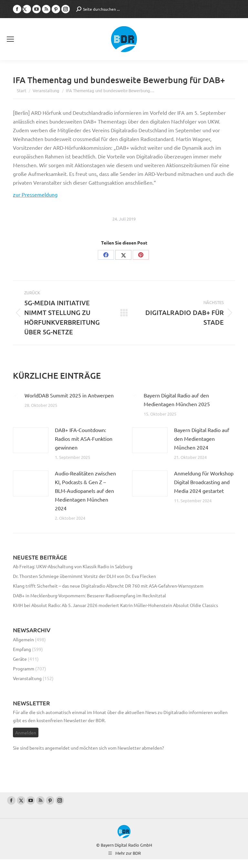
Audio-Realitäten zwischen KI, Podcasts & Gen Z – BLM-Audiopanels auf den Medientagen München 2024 (85, 491)
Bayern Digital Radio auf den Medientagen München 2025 (177, 400)
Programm (24, 668)
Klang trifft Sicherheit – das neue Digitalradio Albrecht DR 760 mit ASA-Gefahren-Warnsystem (108, 586)
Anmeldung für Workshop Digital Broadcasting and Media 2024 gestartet (204, 482)
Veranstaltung (27, 678)
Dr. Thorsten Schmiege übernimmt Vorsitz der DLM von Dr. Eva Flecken (84, 576)
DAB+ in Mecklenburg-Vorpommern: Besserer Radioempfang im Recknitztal (89, 595)
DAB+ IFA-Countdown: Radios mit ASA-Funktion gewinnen (84, 439)
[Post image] (15, 395)
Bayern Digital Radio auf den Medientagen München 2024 (202, 439)
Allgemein (23, 639)
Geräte (20, 659)
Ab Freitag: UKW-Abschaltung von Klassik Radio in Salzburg (73, 566)
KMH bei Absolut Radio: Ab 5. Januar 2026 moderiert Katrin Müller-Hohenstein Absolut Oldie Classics (115, 605)
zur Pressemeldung (35, 194)
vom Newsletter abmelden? (136, 748)
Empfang (22, 649)
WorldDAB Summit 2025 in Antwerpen (69, 395)
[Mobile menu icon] (10, 39)
